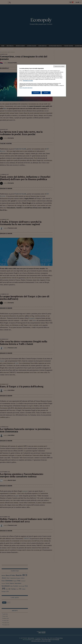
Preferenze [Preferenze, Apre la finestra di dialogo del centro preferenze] (36, 93)
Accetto (46, 93)
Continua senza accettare (59, 66)
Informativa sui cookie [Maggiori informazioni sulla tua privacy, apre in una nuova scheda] (28, 81)
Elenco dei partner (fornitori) (26, 88)
